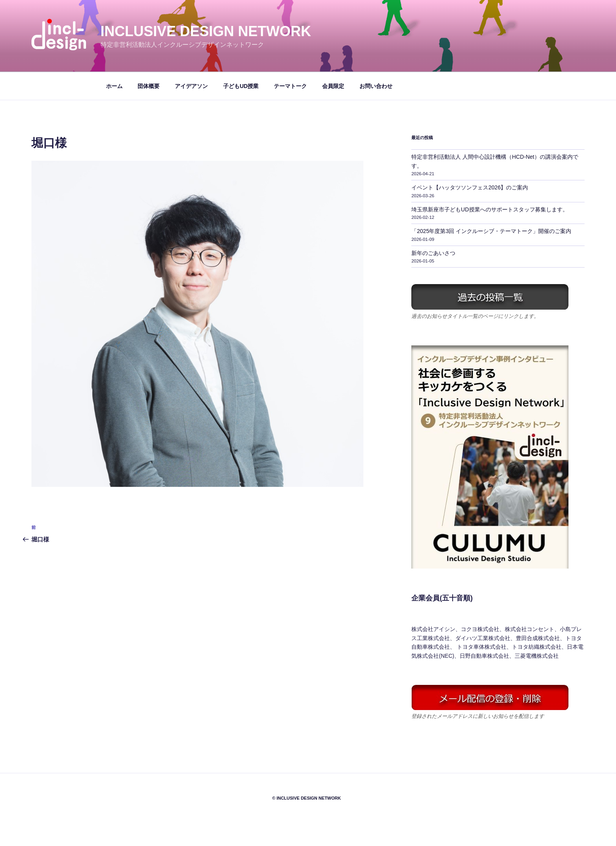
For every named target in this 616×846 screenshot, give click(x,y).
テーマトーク (290, 86)
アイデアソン (191, 86)
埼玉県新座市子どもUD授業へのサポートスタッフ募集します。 (489, 209)
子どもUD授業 (241, 86)
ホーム (114, 86)
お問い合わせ (376, 86)
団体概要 (148, 86)
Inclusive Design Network (206, 31)
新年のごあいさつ (433, 253)
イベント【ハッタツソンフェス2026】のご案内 (470, 187)
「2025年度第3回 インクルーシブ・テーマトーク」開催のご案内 (491, 231)
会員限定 (333, 86)
